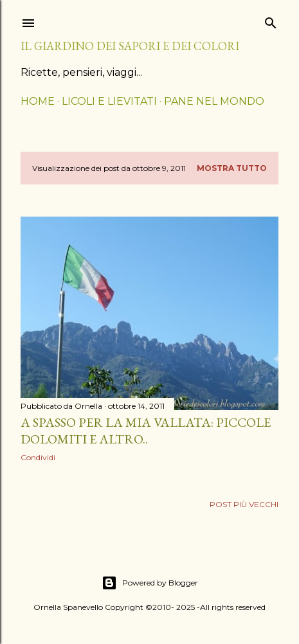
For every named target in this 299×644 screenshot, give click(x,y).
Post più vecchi (244, 504)
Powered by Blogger (150, 583)
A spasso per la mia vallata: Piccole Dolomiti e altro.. (146, 431)
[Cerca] (271, 20)
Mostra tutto (232, 168)
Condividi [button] (38, 457)
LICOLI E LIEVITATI (109, 101)
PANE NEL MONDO (214, 101)
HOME (38, 101)
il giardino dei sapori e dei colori (130, 46)
